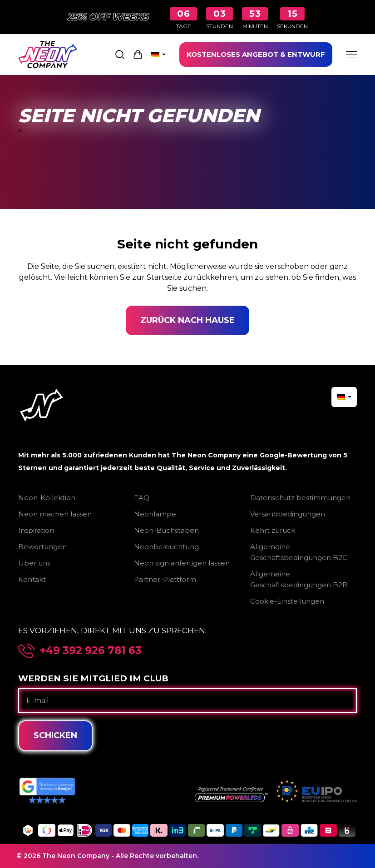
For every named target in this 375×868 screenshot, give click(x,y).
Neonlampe (155, 514)
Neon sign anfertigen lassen (182, 563)
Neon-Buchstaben (166, 530)
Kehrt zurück (273, 530)
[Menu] (351, 55)
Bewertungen (42, 547)
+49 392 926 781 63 (91, 651)
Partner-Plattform (165, 579)
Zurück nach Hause (187, 320)
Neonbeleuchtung (166, 547)
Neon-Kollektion (47, 498)
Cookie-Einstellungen (287, 601)
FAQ (142, 498)
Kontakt (32, 579)
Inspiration (36, 530)
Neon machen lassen (55, 514)
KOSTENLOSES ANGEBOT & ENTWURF (256, 54)
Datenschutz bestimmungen (300, 498)
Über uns (34, 563)
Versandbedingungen (288, 514)
